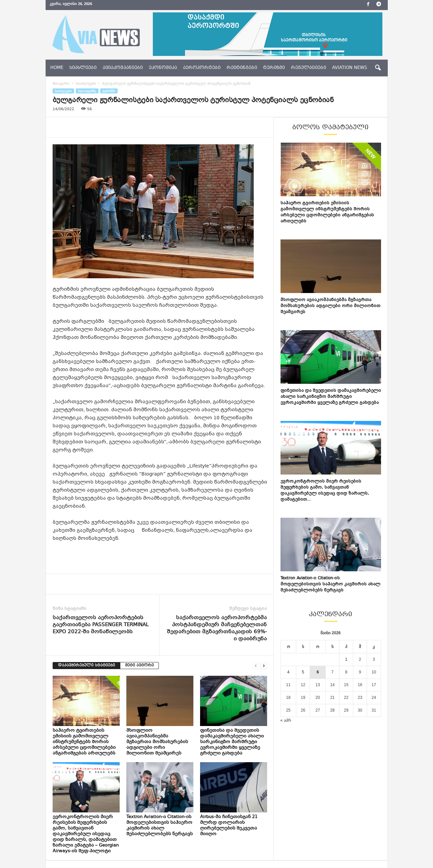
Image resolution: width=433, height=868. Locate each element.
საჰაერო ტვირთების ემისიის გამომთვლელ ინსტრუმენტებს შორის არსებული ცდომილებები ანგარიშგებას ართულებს (84, 742)
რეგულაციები (308, 68)
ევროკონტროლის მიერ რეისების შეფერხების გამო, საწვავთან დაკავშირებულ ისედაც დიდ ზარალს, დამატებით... (325, 491)
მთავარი (61, 84)
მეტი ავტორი (139, 666)
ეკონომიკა (163, 68)
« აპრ (286, 720)
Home (57, 68)
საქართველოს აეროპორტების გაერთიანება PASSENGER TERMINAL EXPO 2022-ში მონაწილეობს (101, 625)
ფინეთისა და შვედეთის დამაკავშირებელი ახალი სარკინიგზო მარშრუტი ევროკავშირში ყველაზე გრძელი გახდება (232, 742)
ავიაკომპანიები (123, 68)
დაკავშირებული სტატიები (86, 666)
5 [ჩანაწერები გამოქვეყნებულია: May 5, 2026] (303, 672)
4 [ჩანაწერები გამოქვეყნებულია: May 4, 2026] (288, 672)
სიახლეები (83, 68)
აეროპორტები (202, 68)
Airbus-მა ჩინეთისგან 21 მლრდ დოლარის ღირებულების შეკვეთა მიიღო (229, 826)
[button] (378, 68)
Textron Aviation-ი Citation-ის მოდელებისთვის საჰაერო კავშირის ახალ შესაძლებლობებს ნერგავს (160, 826)
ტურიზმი (274, 68)
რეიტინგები (242, 68)
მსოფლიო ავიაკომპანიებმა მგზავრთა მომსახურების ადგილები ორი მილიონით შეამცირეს (157, 742)
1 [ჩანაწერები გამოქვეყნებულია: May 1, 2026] (346, 659)
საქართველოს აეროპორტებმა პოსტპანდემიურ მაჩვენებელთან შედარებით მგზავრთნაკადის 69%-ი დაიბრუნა (217, 629)
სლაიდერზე (87, 91)
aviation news (350, 68)
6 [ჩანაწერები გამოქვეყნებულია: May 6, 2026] (318, 672)
